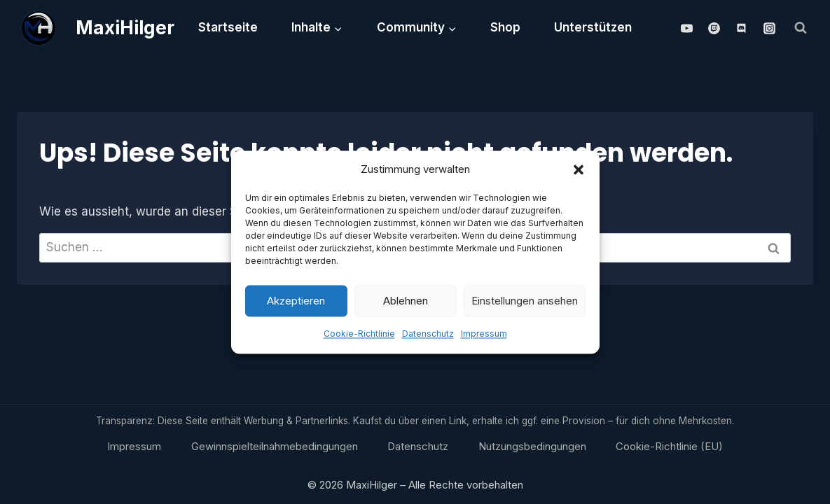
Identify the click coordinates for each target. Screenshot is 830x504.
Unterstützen (593, 27)
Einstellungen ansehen (525, 303)
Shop (505, 27)
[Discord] (742, 28)
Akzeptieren (296, 303)
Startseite (228, 27)
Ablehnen (406, 303)
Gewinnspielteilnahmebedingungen (275, 446)
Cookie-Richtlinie (359, 336)
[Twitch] (714, 28)
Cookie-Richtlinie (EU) (669, 446)
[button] (579, 172)
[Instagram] (769, 28)
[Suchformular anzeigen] (801, 28)
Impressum (484, 336)
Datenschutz (428, 336)
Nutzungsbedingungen (532, 446)
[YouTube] (687, 28)
